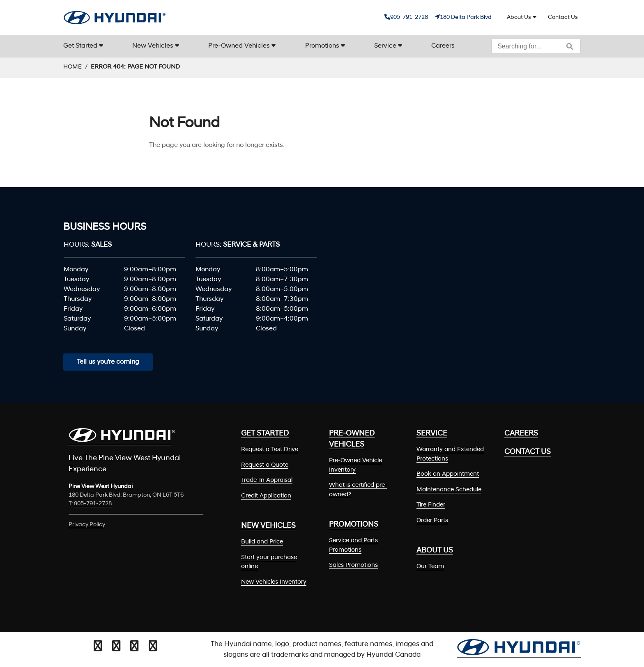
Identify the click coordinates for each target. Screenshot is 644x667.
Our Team (430, 567)
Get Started (80, 46)
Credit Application (266, 496)
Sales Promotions (353, 565)
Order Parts (432, 521)
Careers (443, 46)
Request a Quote (265, 465)
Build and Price (262, 542)
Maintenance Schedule (449, 490)
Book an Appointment (448, 474)
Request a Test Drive (270, 450)
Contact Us (563, 17)
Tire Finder (431, 505)
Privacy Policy (87, 525)
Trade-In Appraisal (267, 480)
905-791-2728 (409, 17)
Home (72, 67)
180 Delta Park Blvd (466, 17)
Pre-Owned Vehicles (239, 46)
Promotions (322, 46)
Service (385, 46)
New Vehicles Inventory (274, 582)
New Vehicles (153, 46)
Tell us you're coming (108, 362)
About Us (519, 17)
